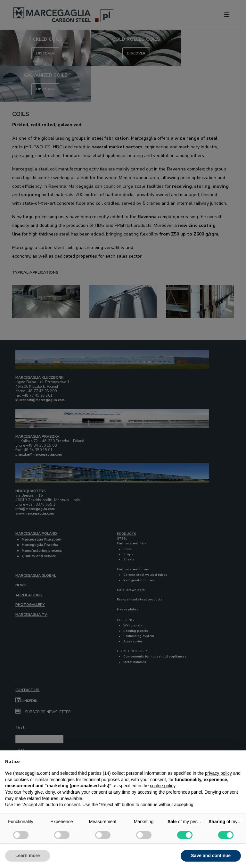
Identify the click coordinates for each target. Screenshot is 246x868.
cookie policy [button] (163, 786)
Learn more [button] (28, 856)
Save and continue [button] (211, 856)
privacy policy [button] (218, 773)
